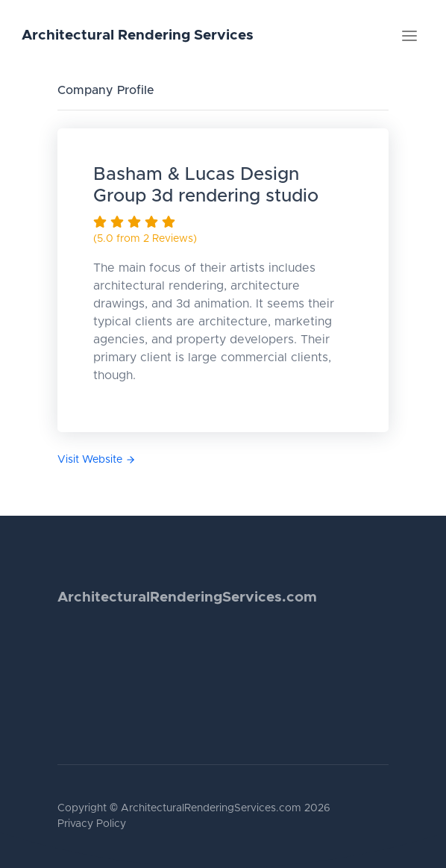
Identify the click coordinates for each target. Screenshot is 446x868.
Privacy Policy (92, 824)
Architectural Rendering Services (138, 35)
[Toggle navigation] (409, 36)
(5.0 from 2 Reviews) (145, 239)
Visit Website (97, 460)
